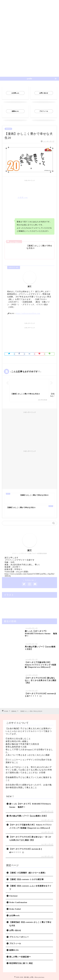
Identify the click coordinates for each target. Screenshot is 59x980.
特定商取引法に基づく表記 (21, 963)
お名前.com (23, 197)
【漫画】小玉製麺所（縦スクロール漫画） (28, 873)
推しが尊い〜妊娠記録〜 (20, 957)
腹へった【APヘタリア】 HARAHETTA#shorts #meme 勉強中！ (30, 806)
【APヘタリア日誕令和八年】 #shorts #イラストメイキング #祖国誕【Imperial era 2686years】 (31, 826)
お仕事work (14, 916)
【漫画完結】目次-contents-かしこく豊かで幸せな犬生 (30, 924)
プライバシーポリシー (19, 937)
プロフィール (15, 944)
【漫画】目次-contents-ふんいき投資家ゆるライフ (30, 888)
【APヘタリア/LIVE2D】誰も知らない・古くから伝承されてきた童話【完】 (30, 839)
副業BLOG (14, 950)
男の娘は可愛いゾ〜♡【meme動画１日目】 (29, 816)
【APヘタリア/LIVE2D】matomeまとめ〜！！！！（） (26, 851)
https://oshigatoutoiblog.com (28, 313)
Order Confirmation (18, 902)
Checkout (13, 896)
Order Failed (15, 909)
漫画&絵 (8, 129)
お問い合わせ (15, 930)
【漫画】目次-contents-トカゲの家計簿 (26, 879)
